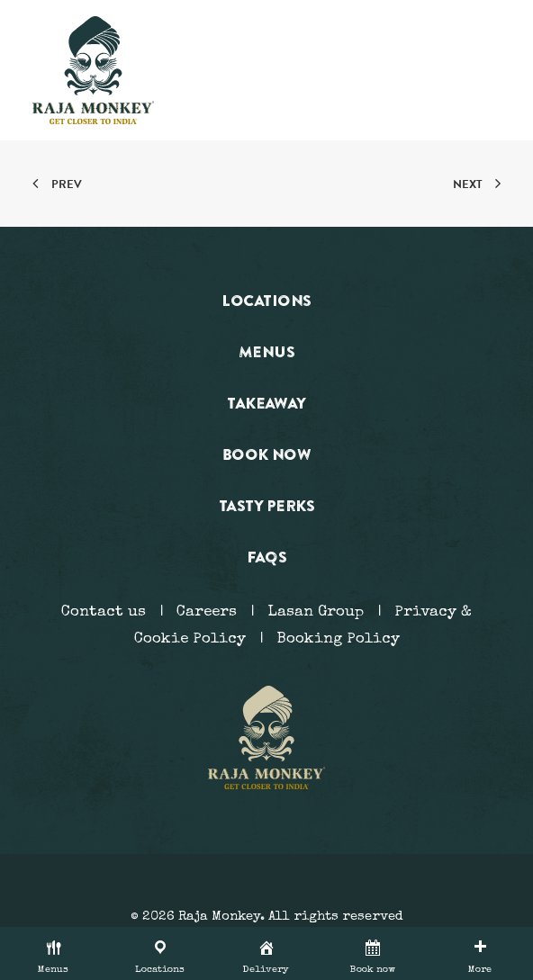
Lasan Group (316, 612)
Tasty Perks (266, 505)
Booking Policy (338, 639)
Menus (266, 351)
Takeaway (266, 403)
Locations (266, 300)
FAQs (267, 557)
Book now (267, 454)
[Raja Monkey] (93, 70)
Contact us (104, 612)
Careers (207, 612)
